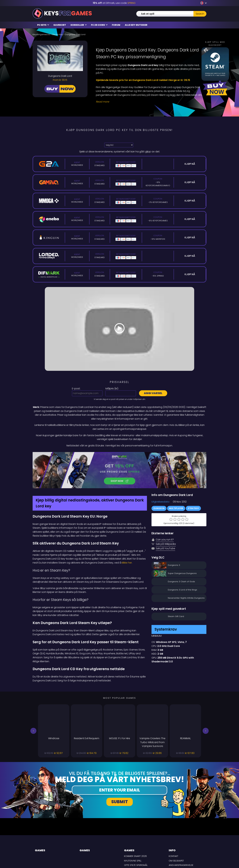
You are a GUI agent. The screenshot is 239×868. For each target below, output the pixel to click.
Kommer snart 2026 (135, 824)
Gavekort (60, 25)
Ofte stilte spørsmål (136, 833)
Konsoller (79, 25)
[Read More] (149, 102)
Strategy (193, 476)
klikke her (127, 530)
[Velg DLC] (119, 145)
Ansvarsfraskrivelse (181, 833)
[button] (33, 699)
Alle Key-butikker (136, 25)
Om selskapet (176, 828)
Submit (120, 770)
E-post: (76, 389)
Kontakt (173, 824)
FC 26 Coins (99, 25)
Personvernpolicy (179, 842)
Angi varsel (153, 393)
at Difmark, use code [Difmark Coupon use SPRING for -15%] (114, 3)
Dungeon (159, 476)
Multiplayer (176, 476)
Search (200, 14)
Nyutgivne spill (133, 828)
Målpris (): (112, 389)
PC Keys (43, 25)
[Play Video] (120, 329)
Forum (116, 25)
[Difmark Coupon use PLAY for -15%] (120, 454)
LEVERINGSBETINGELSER (181, 837)
